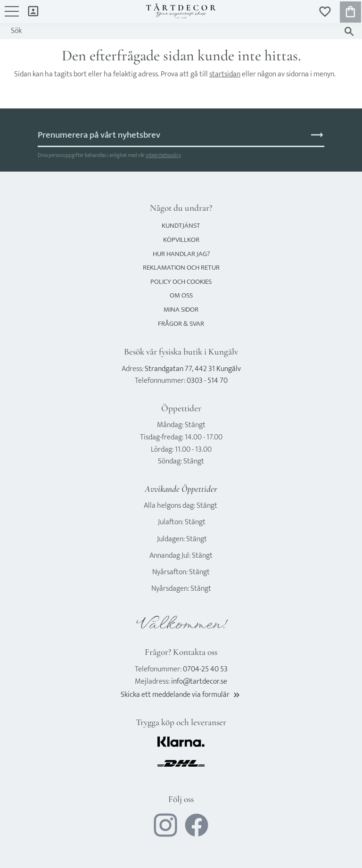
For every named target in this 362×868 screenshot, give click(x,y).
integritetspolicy (163, 155)
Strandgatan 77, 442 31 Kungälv (193, 369)
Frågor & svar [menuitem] (181, 324)
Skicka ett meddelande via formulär (181, 695)
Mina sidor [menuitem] (33, 11)
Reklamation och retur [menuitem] (181, 268)
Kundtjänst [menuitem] (181, 226)
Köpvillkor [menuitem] (181, 240)
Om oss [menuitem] (181, 295)
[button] (12, 16)
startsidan (225, 74)
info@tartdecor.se (199, 682)
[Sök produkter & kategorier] (172, 31)
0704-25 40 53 (205, 669)
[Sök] (349, 31)
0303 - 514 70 (207, 381)
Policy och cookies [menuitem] (181, 282)
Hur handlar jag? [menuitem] (181, 254)
